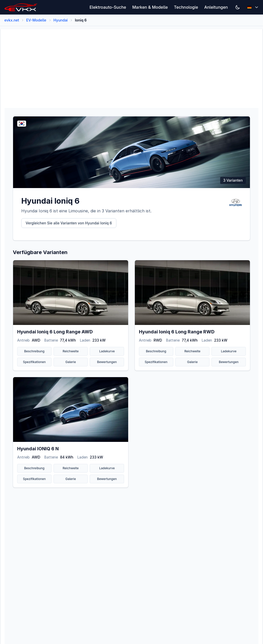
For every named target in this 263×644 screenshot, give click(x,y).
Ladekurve (107, 351)
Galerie (71, 362)
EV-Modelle (36, 20)
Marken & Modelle (150, 7)
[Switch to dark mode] (238, 7)
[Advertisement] (131, 65)
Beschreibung (34, 351)
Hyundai (61, 20)
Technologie (186, 7)
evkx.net (12, 20)
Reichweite (71, 351)
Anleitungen (216, 7)
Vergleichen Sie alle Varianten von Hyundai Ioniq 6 (69, 223)
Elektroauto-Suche (108, 7)
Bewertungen (107, 362)
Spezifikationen (34, 362)
